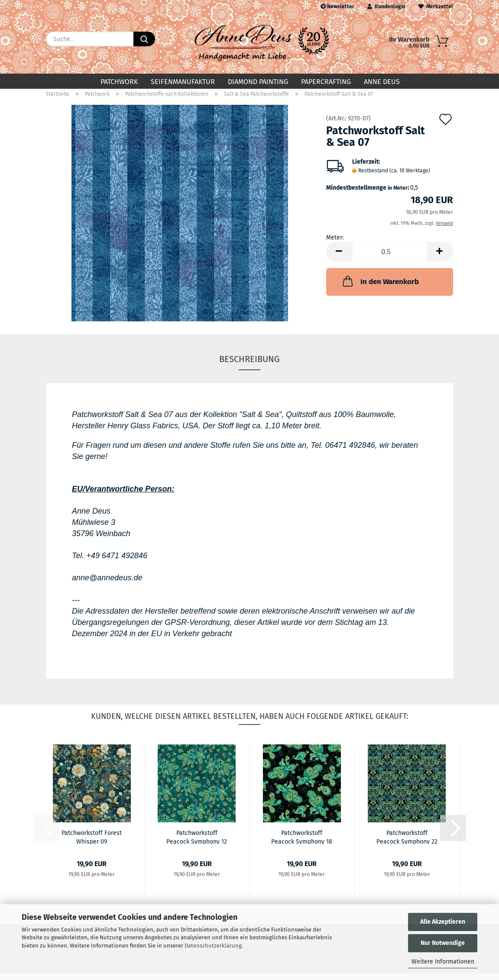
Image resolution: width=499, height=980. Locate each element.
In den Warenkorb (380, 288)
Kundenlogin (386, 6)
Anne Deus (382, 82)
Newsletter (337, 6)
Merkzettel (436, 6)
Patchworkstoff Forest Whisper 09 (92, 844)
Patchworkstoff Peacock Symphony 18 (302, 844)
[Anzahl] (390, 259)
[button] (339, 259)
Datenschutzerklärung (213, 946)
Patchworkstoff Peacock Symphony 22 (407, 844)
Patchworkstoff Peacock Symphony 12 (197, 844)
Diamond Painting (258, 82)
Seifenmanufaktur (183, 82)
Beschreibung (249, 366)
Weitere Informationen (443, 962)
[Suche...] (144, 39)
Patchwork (119, 82)
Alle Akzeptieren (443, 922)
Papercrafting (326, 82)
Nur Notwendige (443, 943)
